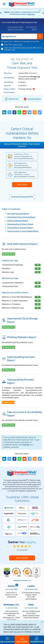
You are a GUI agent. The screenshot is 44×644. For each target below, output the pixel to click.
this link (26, 445)
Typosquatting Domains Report (20, 228)
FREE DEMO (22, 185)
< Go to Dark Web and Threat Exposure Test (19, 22)
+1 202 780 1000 (11, 608)
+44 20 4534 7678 (31, 589)
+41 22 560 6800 (11, 589)
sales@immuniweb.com (22, 580)
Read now (31, 14)
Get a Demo (22, 558)
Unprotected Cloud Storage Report (21, 217)
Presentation (37, 642)
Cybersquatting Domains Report (20, 224)
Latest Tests (17, 45)
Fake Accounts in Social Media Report (23, 231)
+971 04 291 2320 (31, 608)
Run (40, 36)
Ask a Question (7, 642)
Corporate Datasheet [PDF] (22, 197)
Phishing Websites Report (18, 221)
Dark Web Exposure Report (18, 214)
